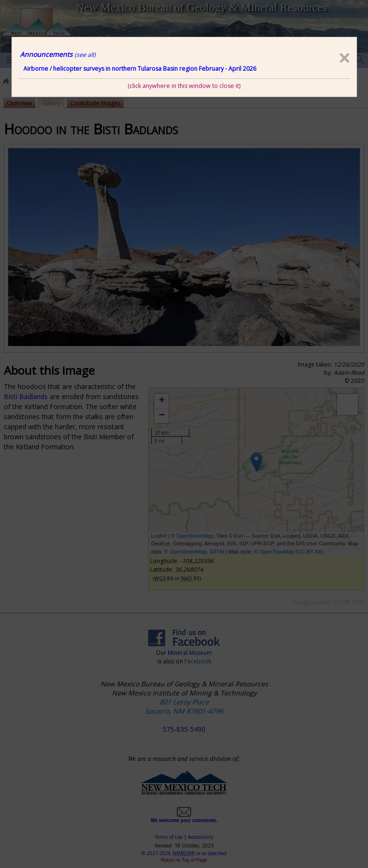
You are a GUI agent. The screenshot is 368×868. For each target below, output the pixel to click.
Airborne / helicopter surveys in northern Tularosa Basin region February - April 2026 (140, 69)
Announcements (58, 54)
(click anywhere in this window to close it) (184, 86)
